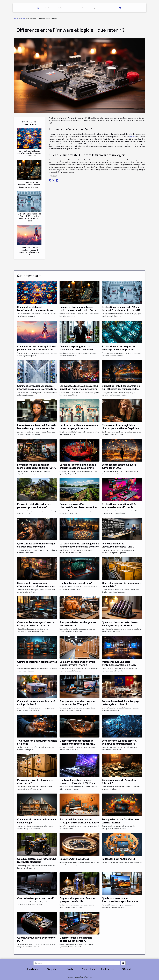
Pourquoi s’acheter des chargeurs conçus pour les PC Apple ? (77, 703)
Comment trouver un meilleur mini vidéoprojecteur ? (36, 703)
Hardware (49, 8)
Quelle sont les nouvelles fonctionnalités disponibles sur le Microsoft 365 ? (120, 901)
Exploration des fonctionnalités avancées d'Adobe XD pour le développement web (119, 507)
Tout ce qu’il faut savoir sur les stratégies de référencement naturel (79, 821)
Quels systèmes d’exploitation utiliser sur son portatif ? (76, 939)
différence (132, 137)
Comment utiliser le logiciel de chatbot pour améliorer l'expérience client (121, 428)
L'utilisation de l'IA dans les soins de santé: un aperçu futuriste (79, 427)
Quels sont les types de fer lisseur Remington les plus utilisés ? (120, 624)
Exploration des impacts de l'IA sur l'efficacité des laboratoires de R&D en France (29, 217)
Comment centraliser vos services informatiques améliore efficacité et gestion (37, 389)
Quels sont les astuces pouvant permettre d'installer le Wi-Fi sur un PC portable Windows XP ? (79, 783)
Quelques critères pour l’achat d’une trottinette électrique (37, 860)
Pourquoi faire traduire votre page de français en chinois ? (121, 703)
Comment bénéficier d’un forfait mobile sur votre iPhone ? (77, 663)
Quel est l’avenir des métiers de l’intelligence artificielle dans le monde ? (76, 744)
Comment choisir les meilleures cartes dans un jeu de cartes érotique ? (29, 185)
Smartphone (83, 8)
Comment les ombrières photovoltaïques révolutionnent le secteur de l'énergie (78, 507)
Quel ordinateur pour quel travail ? (36, 898)
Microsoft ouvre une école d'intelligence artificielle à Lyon (119, 663)
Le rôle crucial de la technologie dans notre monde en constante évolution (79, 545)
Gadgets (61, 8)
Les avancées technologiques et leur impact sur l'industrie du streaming (79, 387)
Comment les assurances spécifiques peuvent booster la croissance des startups (29, 251)
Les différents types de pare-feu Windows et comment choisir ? (119, 742)
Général (110, 8)
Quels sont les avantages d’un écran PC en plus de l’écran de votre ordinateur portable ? (36, 625)
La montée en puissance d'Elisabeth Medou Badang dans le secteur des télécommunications (36, 428)
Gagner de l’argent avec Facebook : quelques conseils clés (78, 900)
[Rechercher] (77, 963)
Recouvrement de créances (74, 859)
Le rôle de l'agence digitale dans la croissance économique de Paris (78, 466)
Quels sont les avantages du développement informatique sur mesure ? (35, 586)
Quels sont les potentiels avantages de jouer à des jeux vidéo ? (36, 545)
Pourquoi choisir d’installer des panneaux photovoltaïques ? (34, 506)
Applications (97, 8)
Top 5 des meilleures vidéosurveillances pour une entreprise (117, 547)
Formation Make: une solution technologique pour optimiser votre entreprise (36, 468)
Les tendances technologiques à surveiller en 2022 (119, 466)
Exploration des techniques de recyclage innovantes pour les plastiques (118, 349)
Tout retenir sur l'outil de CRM (118, 859)
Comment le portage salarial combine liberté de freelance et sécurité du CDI (77, 349)
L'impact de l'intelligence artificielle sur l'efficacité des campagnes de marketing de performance (121, 389)
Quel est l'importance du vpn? (76, 583)
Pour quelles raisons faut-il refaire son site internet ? (120, 821)
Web (71, 8)
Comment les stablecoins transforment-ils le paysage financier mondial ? (29, 153)
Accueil (16, 18)
